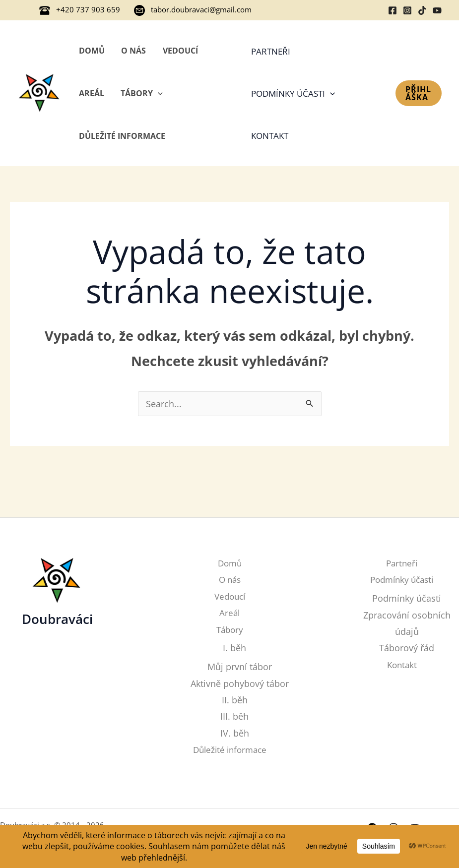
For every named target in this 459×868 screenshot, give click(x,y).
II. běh (235, 700)
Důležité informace (122, 136)
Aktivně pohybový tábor (240, 683)
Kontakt (269, 136)
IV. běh (235, 733)
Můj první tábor (240, 667)
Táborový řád (407, 648)
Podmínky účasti (293, 93)
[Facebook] (393, 10)
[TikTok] (422, 10)
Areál (91, 93)
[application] (157, 93)
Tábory (141, 93)
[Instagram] (407, 10)
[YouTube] (437, 10)
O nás (133, 51)
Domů (91, 51)
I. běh (234, 648)
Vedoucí (179, 51)
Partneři (270, 51)
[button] (419, 93)
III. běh (234, 717)
